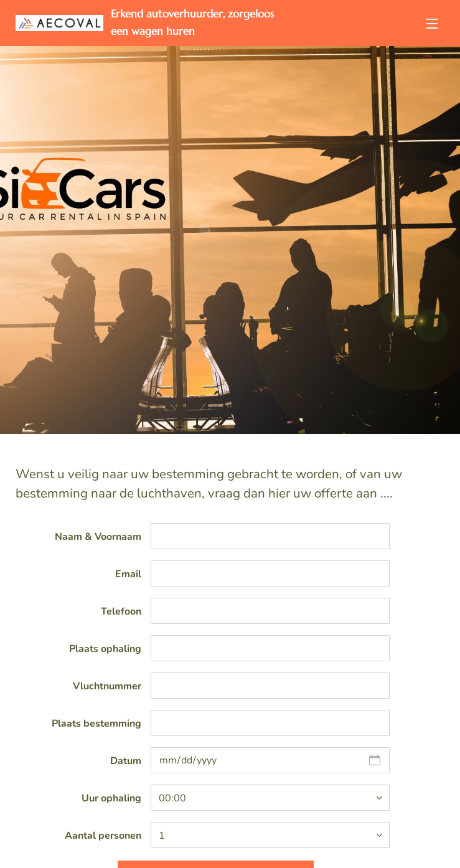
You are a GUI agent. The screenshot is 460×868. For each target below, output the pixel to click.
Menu (432, 24)
